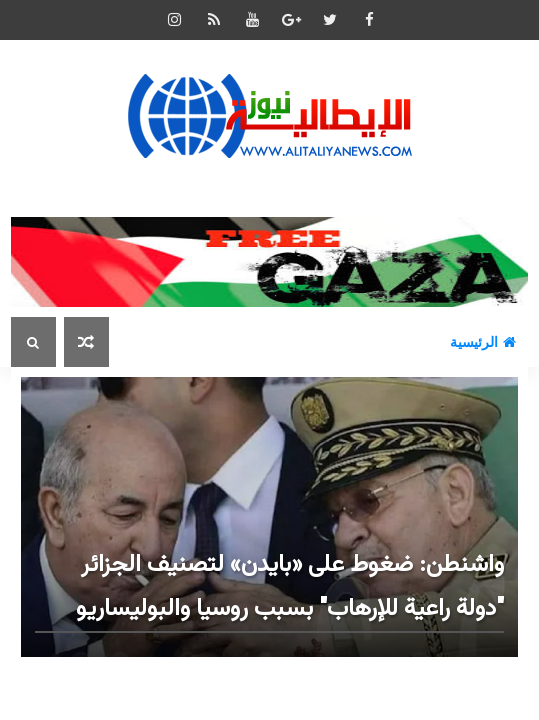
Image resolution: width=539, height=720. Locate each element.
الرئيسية (483, 342)
